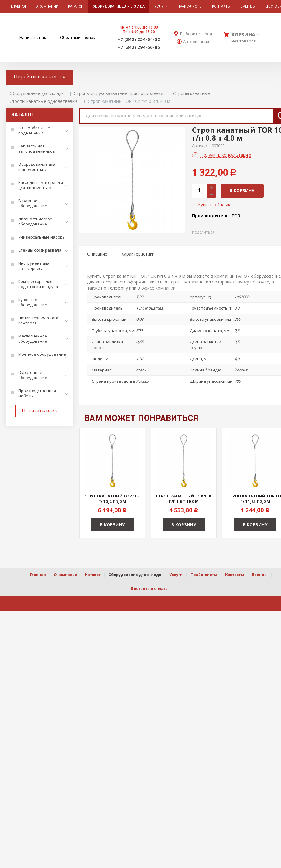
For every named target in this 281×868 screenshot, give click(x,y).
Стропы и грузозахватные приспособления (118, 93)
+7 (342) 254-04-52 (139, 39)
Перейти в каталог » (40, 76)
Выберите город (196, 34)
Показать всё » (40, 411)
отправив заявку (232, 282)
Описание (97, 254)
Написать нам (33, 37)
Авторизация (196, 42)
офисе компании (159, 288)
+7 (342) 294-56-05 (139, 47)
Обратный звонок (78, 37)
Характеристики (138, 254)
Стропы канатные (192, 93)
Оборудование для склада (37, 93)
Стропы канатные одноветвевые (44, 101)
